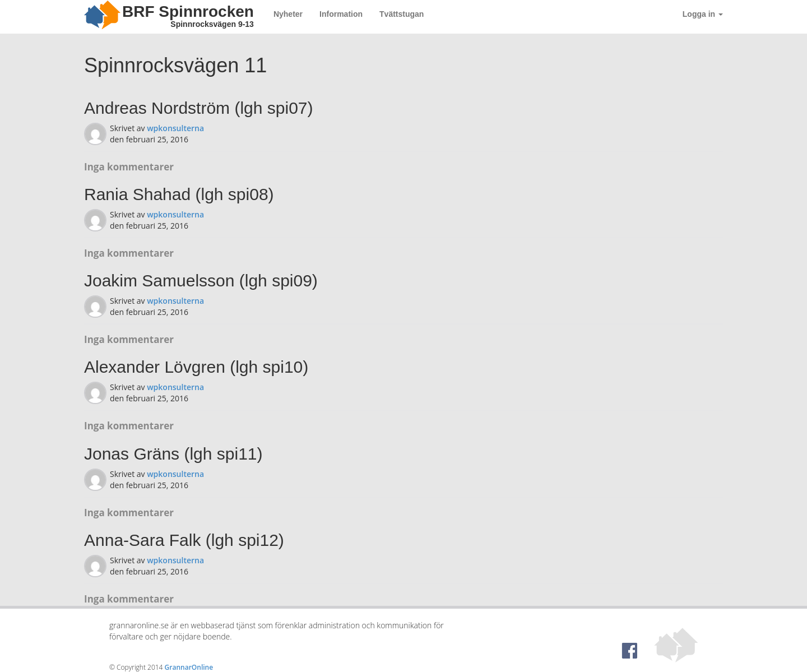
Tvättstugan (402, 14)
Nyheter (288, 14)
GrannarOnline (189, 667)
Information (341, 14)
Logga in (703, 14)
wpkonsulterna (175, 128)
